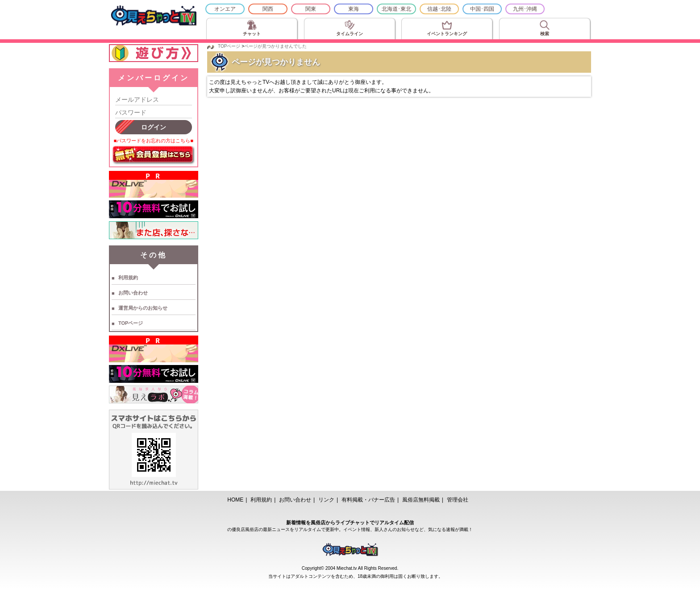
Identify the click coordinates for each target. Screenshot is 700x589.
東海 (354, 9)
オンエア (225, 9)
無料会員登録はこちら (154, 155)
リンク (326, 500)
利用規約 (128, 278)
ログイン (154, 127)
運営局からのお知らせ (143, 308)
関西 (268, 9)
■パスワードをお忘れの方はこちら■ (154, 141)
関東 (311, 9)
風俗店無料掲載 (421, 500)
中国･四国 (482, 9)
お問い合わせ (133, 293)
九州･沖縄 (525, 9)
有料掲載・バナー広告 (368, 500)
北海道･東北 (396, 9)
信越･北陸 (439, 9)
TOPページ (131, 323)
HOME (235, 500)
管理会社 (458, 500)
